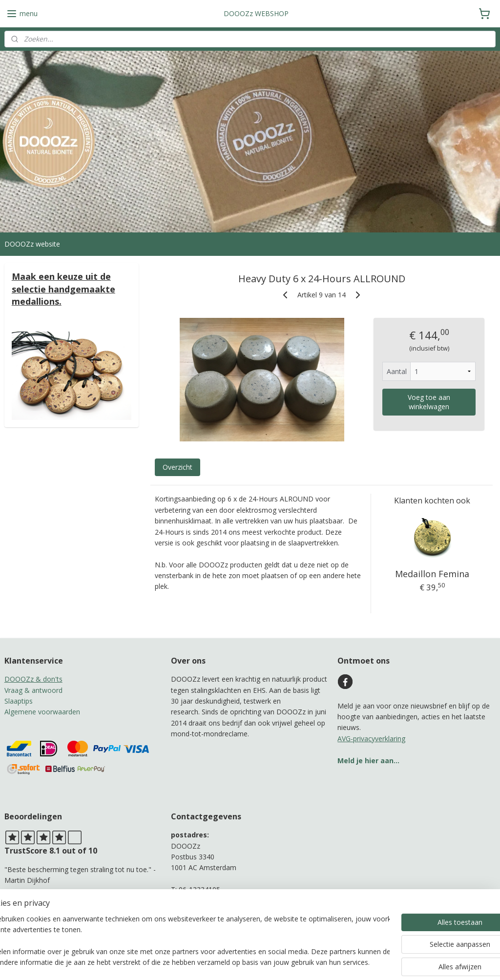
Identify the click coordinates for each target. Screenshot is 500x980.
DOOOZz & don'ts (33, 679)
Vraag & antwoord (33, 690)
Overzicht (177, 468)
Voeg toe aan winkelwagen (429, 402)
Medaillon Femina (432, 574)
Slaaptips (19, 701)
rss (241, 962)
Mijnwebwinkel (364, 962)
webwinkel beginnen (278, 962)
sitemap (220, 962)
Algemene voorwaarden (42, 712)
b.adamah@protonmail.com (215, 901)
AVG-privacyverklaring (371, 739)
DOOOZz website (32, 244)
